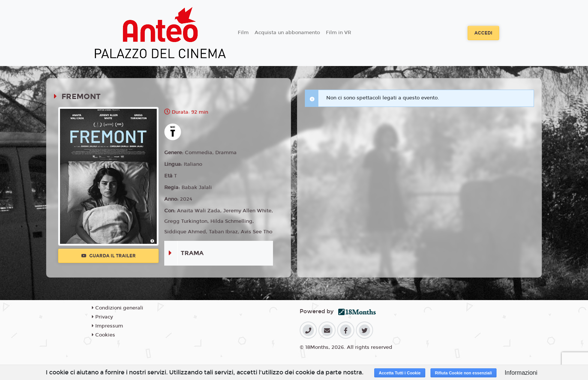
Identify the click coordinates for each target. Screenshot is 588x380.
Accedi (483, 33)
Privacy (102, 317)
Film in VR (338, 33)
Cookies (103, 335)
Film (243, 33)
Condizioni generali (118, 308)
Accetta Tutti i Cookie (400, 373)
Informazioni (521, 373)
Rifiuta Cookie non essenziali (463, 373)
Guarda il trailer (109, 256)
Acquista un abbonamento (287, 33)
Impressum (107, 326)
